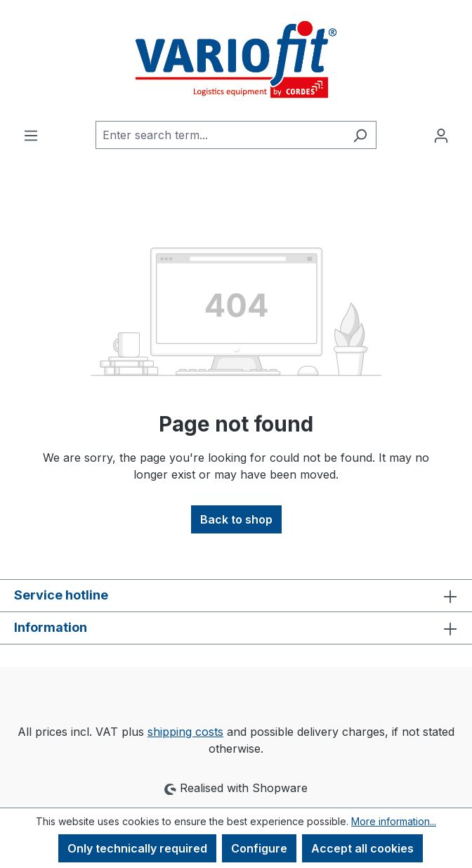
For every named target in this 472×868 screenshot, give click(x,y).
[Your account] (441, 135)
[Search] (360, 135)
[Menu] (31, 135)
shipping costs (185, 732)
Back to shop (236, 519)
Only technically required (137, 848)
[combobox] (220, 135)
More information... (394, 821)
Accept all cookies (362, 848)
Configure (259, 848)
